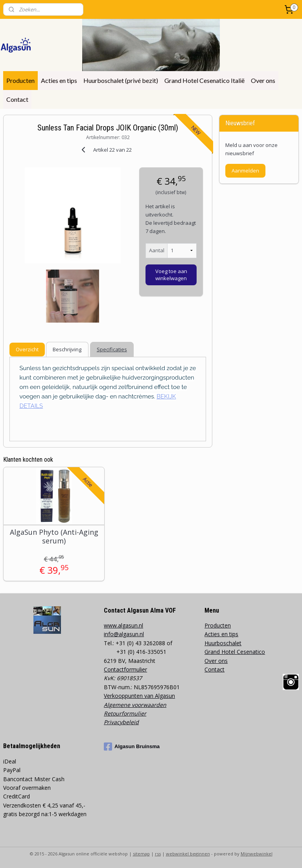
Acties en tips (59, 80)
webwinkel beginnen (188, 854)
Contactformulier (125, 669)
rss (158, 854)
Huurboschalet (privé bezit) (121, 80)
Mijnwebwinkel (257, 854)
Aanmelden (245, 171)
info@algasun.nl (124, 634)
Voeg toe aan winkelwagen (171, 274)
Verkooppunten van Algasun (139, 696)
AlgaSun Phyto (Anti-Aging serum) (54, 537)
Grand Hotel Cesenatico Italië (204, 80)
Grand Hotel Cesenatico (235, 652)
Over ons (263, 80)
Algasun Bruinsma (132, 747)
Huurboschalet (223, 643)
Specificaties (112, 349)
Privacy (113, 722)
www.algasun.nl (123, 625)
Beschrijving (67, 349)
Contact (17, 99)
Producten (20, 80)
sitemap (141, 854)
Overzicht (27, 349)
